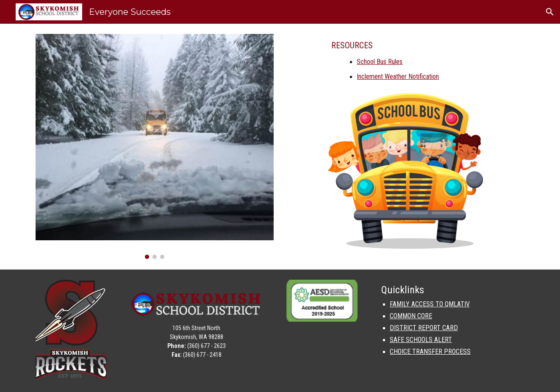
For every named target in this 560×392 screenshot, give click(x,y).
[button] (550, 12)
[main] (405, 64)
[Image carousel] (155, 146)
